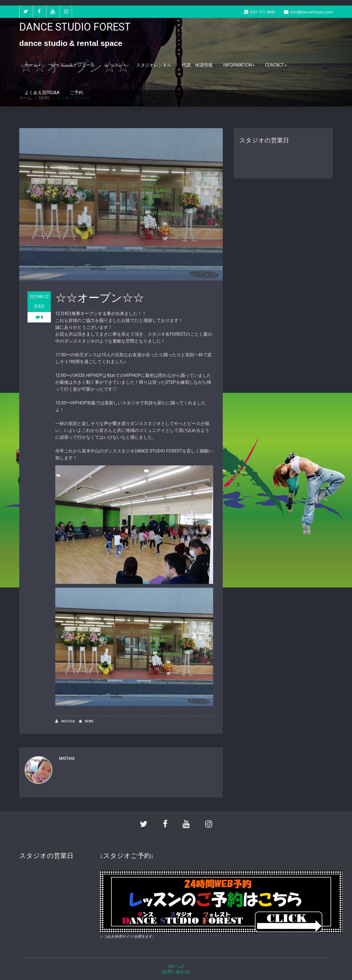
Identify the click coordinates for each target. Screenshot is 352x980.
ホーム (32, 65)
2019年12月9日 (39, 302)
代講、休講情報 (197, 65)
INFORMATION (239, 65)
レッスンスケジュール (73, 65)
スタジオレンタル (154, 65)
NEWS (89, 721)
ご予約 (76, 93)
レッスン (116, 65)
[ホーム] (176, 966)
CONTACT (276, 65)
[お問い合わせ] (176, 972)
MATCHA (65, 721)
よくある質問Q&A (42, 93)
